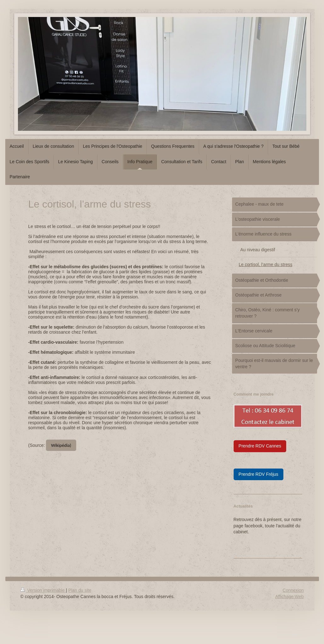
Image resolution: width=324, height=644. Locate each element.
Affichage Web (290, 597)
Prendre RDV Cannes (260, 446)
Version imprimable (43, 590)
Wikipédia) (61, 445)
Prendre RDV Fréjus (259, 474)
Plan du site (80, 590)
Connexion (293, 590)
